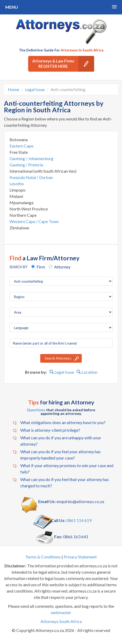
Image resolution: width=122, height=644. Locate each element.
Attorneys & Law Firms (63, 64)
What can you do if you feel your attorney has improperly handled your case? (57, 454)
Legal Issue (35, 89)
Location (87, 372)
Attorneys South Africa (61, 621)
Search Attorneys (58, 358)
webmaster (61, 612)
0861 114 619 (79, 520)
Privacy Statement (80, 557)
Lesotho (17, 184)
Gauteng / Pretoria (26, 165)
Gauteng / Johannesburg (31, 158)
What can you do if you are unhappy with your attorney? (57, 440)
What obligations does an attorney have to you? (59, 423)
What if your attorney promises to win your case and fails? (63, 468)
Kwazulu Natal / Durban (31, 177)
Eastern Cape (21, 146)
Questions (36, 410)
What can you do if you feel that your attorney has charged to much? (61, 482)
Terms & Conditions (43, 557)
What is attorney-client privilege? (47, 430)
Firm (41, 267)
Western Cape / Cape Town (34, 221)
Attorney (62, 267)
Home (14, 89)
